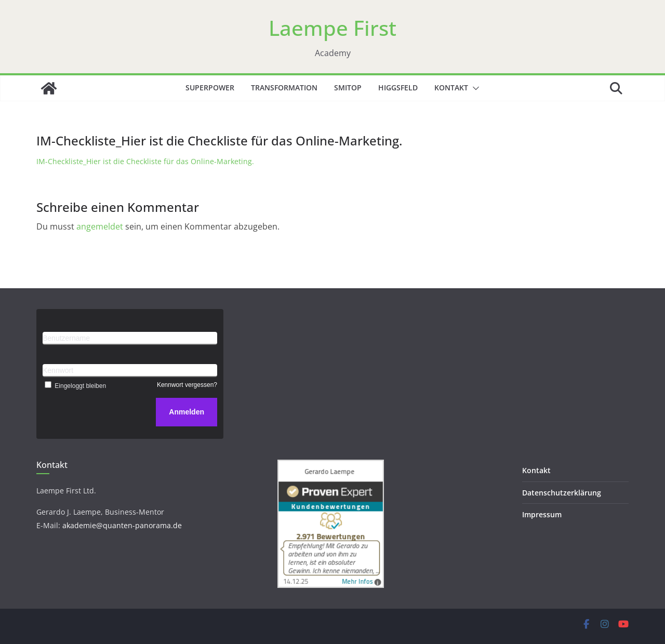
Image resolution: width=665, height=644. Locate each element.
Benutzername (66, 338)
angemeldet (100, 226)
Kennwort (58, 370)
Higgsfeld (398, 88)
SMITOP (348, 88)
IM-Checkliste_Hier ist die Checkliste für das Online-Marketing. (145, 161)
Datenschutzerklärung (562, 493)
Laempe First (332, 28)
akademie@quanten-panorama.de (122, 525)
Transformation (284, 88)
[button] (474, 88)
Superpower (210, 88)
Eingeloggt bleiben (74, 386)
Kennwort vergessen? (187, 385)
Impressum (542, 514)
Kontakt (451, 88)
